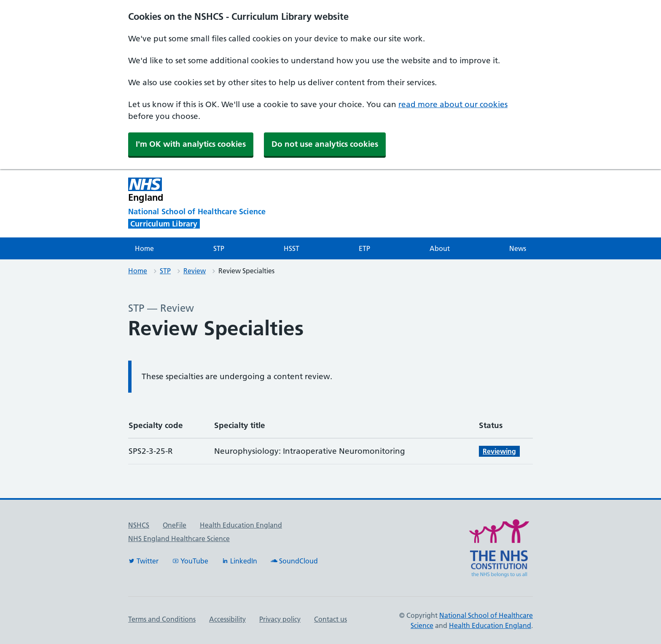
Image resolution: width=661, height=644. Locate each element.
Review (195, 271)
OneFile (175, 525)
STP (219, 248)
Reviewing (499, 451)
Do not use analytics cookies (325, 144)
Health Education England (241, 525)
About (440, 248)
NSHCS (139, 525)
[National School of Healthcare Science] (212, 212)
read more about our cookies (453, 104)
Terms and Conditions (162, 619)
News (518, 248)
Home (144, 248)
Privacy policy (280, 619)
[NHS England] (261, 190)
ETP (364, 248)
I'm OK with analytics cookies (191, 144)
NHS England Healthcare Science (179, 539)
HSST (292, 248)
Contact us (330, 619)
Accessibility (227, 619)
